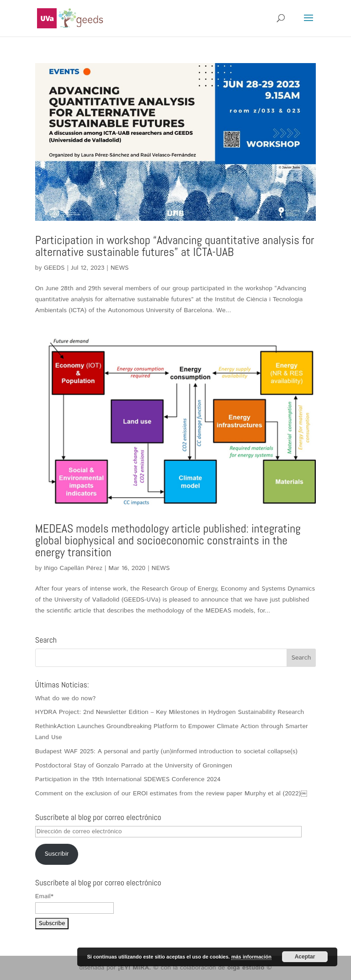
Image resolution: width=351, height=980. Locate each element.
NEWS (120, 268)
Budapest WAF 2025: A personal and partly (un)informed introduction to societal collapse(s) (166, 751)
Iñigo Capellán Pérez (73, 568)
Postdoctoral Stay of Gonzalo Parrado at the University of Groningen (134, 766)
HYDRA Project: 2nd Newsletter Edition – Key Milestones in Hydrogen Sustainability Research (170, 712)
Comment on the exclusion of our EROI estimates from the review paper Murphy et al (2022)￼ (171, 794)
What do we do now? (65, 698)
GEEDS (54, 268)
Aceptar (305, 957)
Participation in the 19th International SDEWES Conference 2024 (128, 779)
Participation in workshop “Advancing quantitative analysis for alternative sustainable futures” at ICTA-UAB (175, 246)
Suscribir (56, 854)
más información (251, 957)
